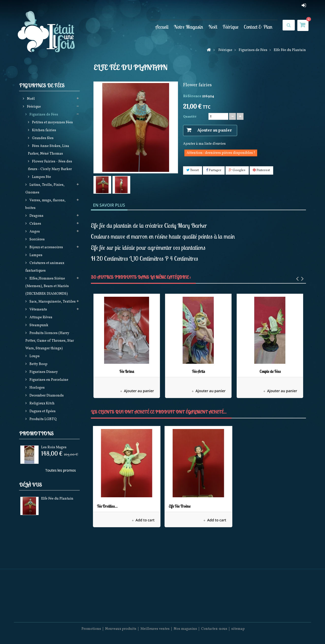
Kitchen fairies (44, 130)
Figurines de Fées (43, 115)
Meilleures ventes (155, 629)
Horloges (37, 388)
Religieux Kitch (42, 403)
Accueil (162, 27)
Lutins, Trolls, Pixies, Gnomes (45, 189)
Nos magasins (185, 629)
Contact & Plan (258, 27)
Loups (34, 356)
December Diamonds (46, 396)
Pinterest (261, 170)
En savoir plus (109, 205)
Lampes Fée (41, 177)
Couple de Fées (270, 371)
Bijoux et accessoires (46, 247)
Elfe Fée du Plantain (57, 499)
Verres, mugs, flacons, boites (45, 204)
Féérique (231, 27)
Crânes (35, 224)
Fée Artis (198, 371)
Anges (34, 232)
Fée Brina (127, 371)
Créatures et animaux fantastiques (45, 267)
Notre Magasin (188, 27)
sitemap (238, 629)
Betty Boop (38, 364)
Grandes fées (42, 138)
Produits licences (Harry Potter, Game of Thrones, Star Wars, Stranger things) (50, 341)
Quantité (190, 117)
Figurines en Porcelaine (48, 380)
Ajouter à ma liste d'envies (204, 144)
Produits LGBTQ (43, 419)
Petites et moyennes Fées (52, 122)
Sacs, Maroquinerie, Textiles (52, 302)
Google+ (237, 170)
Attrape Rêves (40, 317)
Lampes (36, 255)
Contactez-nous (214, 629)
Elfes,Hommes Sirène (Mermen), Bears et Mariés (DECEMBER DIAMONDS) (47, 286)
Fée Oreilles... (107, 506)
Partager (214, 170)
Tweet (193, 170)
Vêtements (38, 310)
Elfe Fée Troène (180, 506)
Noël (213, 27)
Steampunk (38, 325)
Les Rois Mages (54, 447)
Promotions (36, 433)
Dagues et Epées (42, 411)
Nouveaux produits (121, 629)
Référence (192, 96)
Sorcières (37, 240)
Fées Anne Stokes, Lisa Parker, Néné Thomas (48, 150)
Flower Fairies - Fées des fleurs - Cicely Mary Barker (50, 165)
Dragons (36, 216)
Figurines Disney (43, 372)
